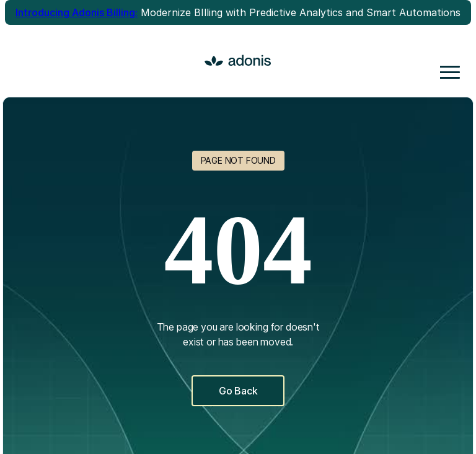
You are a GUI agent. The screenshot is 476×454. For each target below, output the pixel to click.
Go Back (238, 391)
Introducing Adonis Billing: (77, 12)
